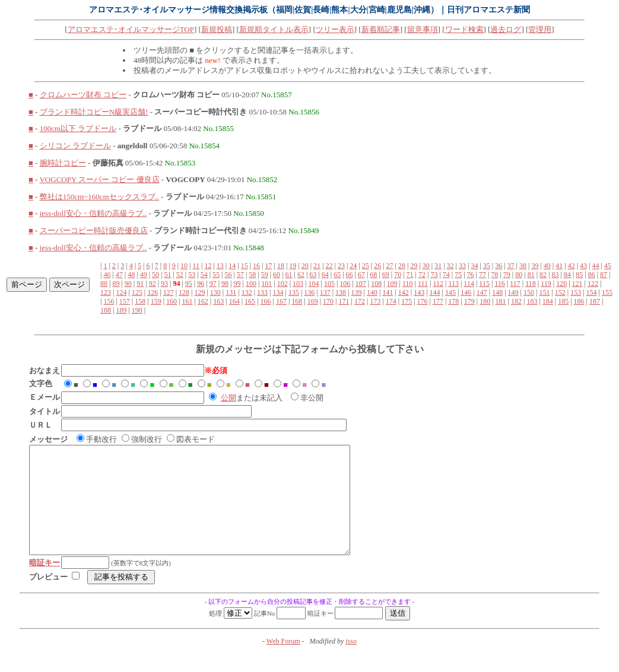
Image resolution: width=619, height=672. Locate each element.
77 (482, 275)
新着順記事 (381, 29)
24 (353, 266)
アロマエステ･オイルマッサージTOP (131, 29)
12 (208, 266)
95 (189, 284)
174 (391, 301)
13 (220, 266)
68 (373, 275)
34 (474, 266)
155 (607, 292)
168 (297, 301)
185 (563, 301)
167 (281, 301)
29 (414, 266)
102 (282, 284)
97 (213, 284)
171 (344, 301)
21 (317, 266)
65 (337, 275)
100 (251, 284)
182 (516, 301)
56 (228, 275)
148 (497, 292)
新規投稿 (217, 29)
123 (106, 292)
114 (469, 284)
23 (341, 266)
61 (289, 275)
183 (532, 301)
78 (494, 275)
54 (204, 275)
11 (196, 266)
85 (579, 275)
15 (245, 266)
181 (501, 301)
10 (184, 266)
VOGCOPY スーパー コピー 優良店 (99, 179)
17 (268, 266)
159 (156, 301)
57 (240, 275)
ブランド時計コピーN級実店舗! (94, 112)
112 (438, 284)
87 (604, 275)
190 (137, 310)
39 (535, 266)
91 (140, 284)
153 (576, 292)
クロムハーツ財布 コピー (83, 95)
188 (106, 310)
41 (559, 266)
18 (281, 266)
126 (153, 292)
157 (125, 301)
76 (471, 275)
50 (155, 275)
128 (184, 292)
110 (408, 284)
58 (252, 275)
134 (278, 292)
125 (137, 292)
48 (131, 275)
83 (555, 275)
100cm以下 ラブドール (78, 128)
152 (560, 292)
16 (256, 266)
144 (435, 292)
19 (293, 266)
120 (561, 284)
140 (372, 292)
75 (458, 275)
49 (144, 275)
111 (423, 284)
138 (341, 292)
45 (608, 266)
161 (187, 301)
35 (487, 266)
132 (247, 292)
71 (410, 275)
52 (180, 275)
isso (351, 663)
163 (218, 301)
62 (301, 275)
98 (225, 284)
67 (361, 275)
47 (119, 275)
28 (402, 266)
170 (328, 301)
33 (462, 266)
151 (544, 292)
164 (234, 301)
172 (360, 301)
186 (579, 301)
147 (482, 292)
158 (140, 301)
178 (453, 301)
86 (592, 275)
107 (361, 284)
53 (192, 275)
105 (329, 284)
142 (404, 292)
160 (172, 301)
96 (201, 284)
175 (407, 301)
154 (592, 292)
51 (167, 275)
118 (531, 284)
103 (298, 284)
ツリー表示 (335, 29)
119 (546, 284)
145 (450, 292)
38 (523, 266)
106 (345, 284)
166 (265, 301)
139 (357, 292)
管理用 (540, 29)
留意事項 (423, 29)
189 (121, 310)
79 (507, 275)
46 (107, 275)
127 (169, 292)
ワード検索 (464, 29)
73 (434, 275)
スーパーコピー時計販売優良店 (94, 230)
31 (438, 266)
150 (529, 292)
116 (500, 284)
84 (567, 275)
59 (265, 275)
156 (109, 301)
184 (548, 301)
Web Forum (283, 663)
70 (398, 275)
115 (484, 284)
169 (313, 301)
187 (595, 301)
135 (294, 292)
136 (309, 292)
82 (543, 275)
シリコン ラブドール (75, 146)
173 (375, 301)
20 (305, 266)
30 (426, 266)
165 (250, 301)
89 (116, 284)
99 (237, 284)
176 (423, 301)
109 (392, 284)
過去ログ (506, 29)
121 (577, 284)
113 (453, 284)
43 (583, 266)
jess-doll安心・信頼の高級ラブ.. (93, 213)
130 (215, 292)
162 (203, 301)
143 (419, 292)
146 (466, 292)
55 (216, 275)
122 (593, 284)
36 (499, 266)
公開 (228, 398)
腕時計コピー (63, 163)
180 (485, 301)
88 (104, 284)
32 (450, 266)
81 (531, 275)
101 (266, 284)
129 (199, 292)
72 (422, 275)
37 (511, 266)
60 (277, 275)
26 (377, 266)
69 (386, 275)
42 (572, 266)
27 (390, 266)
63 (313, 275)
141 (388, 292)
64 (325, 275)
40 (547, 266)
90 (128, 284)
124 (121, 292)
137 (325, 292)
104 (314, 284)
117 (515, 284)
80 (519, 275)
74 (446, 275)
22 (329, 266)
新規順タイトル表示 (274, 29)
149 (513, 292)
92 (153, 284)
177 (438, 301)
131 (231, 292)
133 (262, 292)
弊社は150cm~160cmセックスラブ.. (99, 197)
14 (232, 266)
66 (350, 275)
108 (376, 284)
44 (595, 266)
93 (164, 284)
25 (366, 266)
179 (469, 301)
